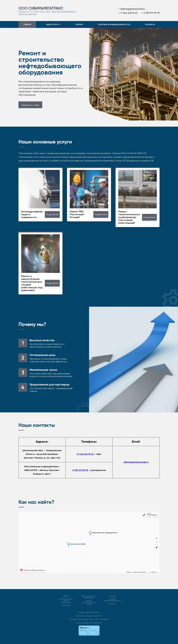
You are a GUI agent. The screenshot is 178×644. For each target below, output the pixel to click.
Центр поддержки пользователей (89, 623)
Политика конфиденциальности (114, 25)
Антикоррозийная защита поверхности (66, 601)
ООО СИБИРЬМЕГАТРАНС (41, 8)
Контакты (150, 25)
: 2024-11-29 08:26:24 (101, 619)
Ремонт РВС (66, 605)
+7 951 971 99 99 (151, 13)
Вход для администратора (89, 612)
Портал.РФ (98, 616)
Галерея (79, 25)
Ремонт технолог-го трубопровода (89, 597)
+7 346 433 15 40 (129, 13)
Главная (27, 25)
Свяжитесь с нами (30, 105)
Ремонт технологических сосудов (89, 602)
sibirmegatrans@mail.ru (133, 9)
